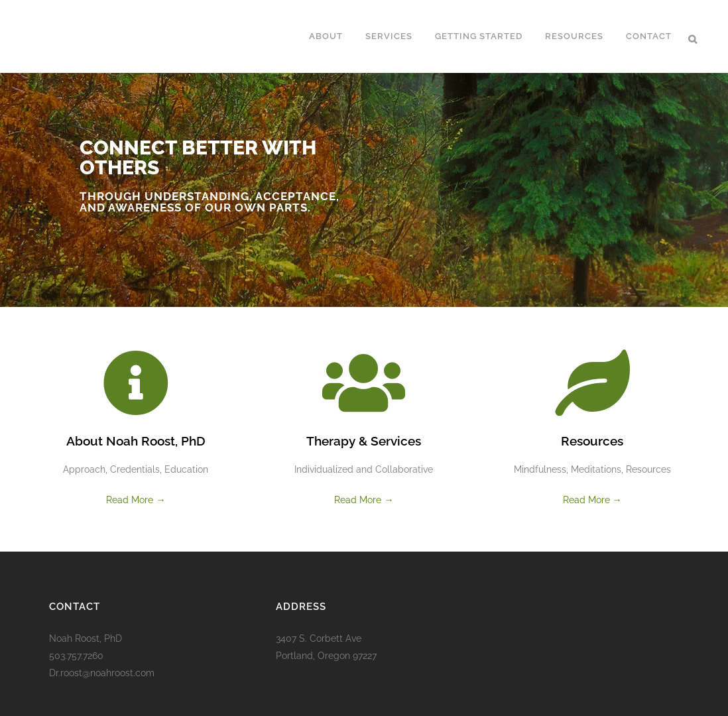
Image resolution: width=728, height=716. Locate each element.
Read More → (136, 500)
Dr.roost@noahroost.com (102, 673)
